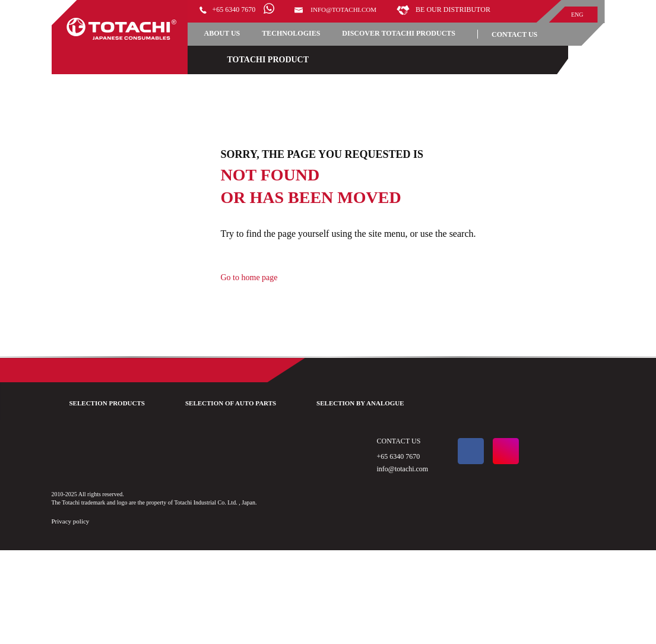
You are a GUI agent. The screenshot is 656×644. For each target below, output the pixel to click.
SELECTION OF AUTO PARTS (258, 472)
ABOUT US (231, 46)
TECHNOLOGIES (313, 46)
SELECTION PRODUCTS (110, 472)
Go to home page (273, 326)
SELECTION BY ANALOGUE (411, 472)
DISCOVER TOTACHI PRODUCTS (280, 66)
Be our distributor (256, 26)
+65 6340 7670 (238, 11)
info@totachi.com (365, 12)
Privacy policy (77, 615)
